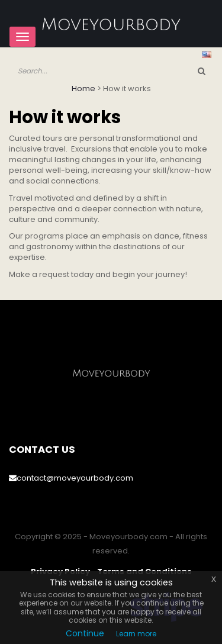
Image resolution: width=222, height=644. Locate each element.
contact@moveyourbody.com (71, 478)
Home (83, 88)
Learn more (136, 634)
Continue (85, 633)
